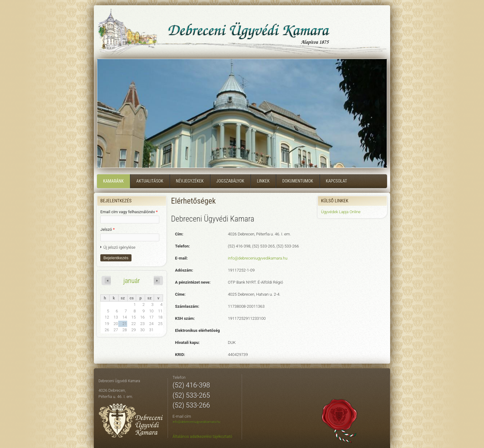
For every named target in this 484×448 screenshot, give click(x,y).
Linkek (263, 181)
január (132, 281)
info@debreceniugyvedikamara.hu (258, 258)
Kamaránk (113, 181)
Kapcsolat (337, 181)
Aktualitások (150, 181)
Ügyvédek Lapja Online (341, 212)
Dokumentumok (298, 181)
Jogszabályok (230, 181)
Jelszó (108, 229)
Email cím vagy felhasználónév (129, 212)
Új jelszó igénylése (119, 247)
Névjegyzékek (190, 181)
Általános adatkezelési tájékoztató (202, 436)
